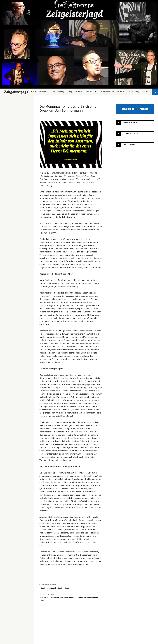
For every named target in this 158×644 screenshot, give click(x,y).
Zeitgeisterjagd (16, 92)
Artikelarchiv (129, 145)
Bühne (52, 92)
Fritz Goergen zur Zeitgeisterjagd (71, 586)
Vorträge (61, 92)
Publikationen (91, 92)
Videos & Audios (130, 122)
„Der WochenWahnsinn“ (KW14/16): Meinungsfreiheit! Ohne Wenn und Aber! (71, 597)
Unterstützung (134, 92)
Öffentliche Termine (107, 92)
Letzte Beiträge (130, 134)
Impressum (146, 92)
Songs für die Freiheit (75, 92)
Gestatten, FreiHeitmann (38, 92)
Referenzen (121, 92)
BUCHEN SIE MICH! (135, 109)
